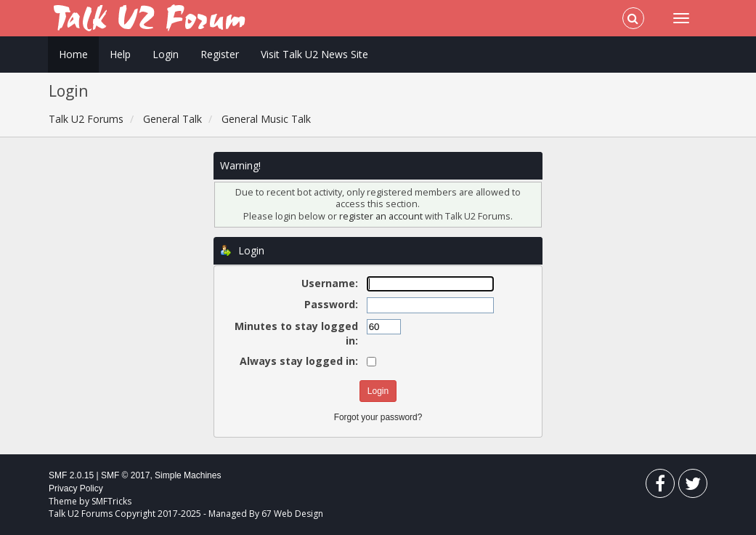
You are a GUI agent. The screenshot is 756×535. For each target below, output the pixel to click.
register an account (382, 216)
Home (73, 54)
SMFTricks (111, 501)
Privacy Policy (76, 488)
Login (166, 54)
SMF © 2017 (126, 475)
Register (220, 54)
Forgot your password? (378, 417)
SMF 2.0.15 (71, 475)
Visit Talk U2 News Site (314, 54)
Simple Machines (188, 475)
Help (120, 54)
